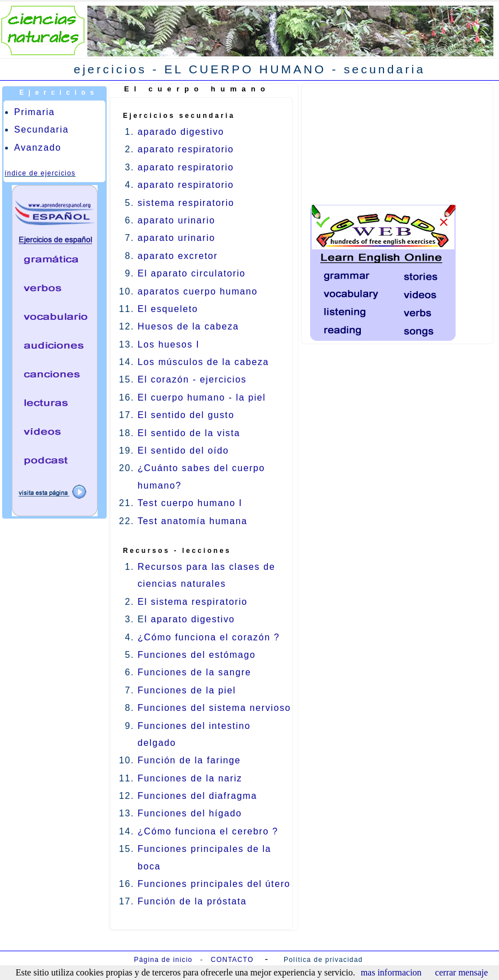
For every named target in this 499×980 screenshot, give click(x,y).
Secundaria (41, 129)
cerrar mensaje (462, 972)
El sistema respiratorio (193, 602)
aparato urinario (176, 220)
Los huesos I (169, 344)
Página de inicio (164, 960)
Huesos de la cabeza (188, 326)
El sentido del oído (183, 451)
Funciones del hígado (190, 813)
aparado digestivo (181, 132)
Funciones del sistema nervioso (214, 708)
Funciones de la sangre (195, 672)
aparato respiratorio (186, 149)
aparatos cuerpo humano (198, 291)
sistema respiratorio (186, 203)
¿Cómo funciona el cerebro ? (208, 831)
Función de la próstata (192, 901)
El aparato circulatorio (192, 273)
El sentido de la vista (189, 433)
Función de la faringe (189, 760)
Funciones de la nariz (190, 778)
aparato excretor (178, 256)
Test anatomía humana (193, 521)
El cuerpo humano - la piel (202, 397)
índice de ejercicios (40, 173)
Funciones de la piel (187, 690)
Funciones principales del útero (214, 884)
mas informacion (391, 972)
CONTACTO (232, 960)
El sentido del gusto (186, 415)
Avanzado (38, 148)
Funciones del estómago (197, 655)
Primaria (34, 112)
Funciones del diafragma (197, 796)
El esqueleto (168, 309)
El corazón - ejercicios (192, 379)
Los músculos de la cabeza (203, 362)
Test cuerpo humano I (190, 503)
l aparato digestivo (189, 619)
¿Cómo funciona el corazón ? (209, 637)
